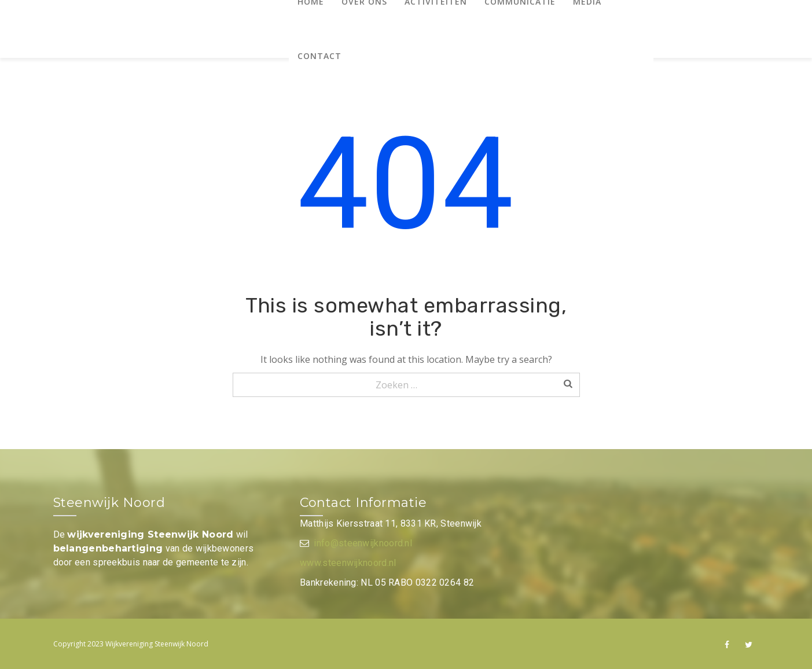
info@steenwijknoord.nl (363, 543)
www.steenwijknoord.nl (348, 563)
